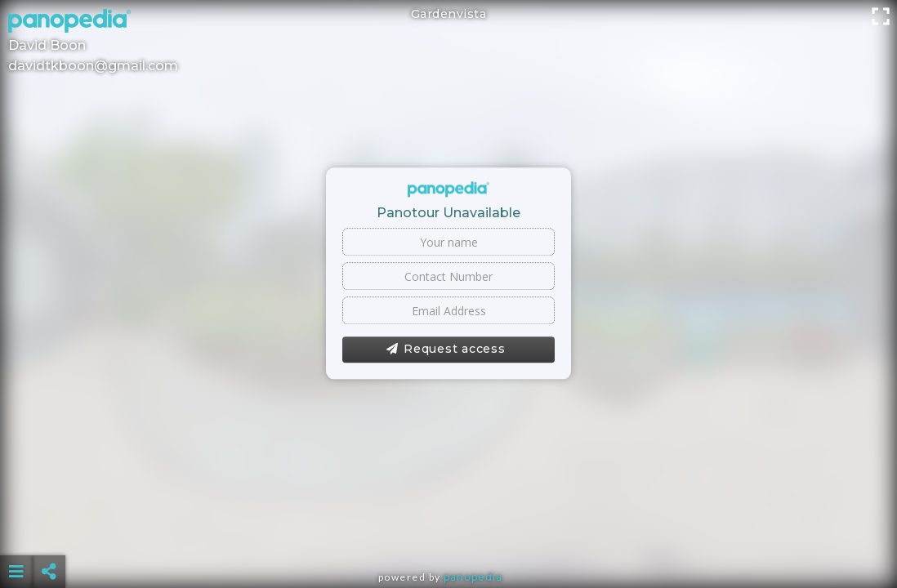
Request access (446, 350)
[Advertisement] (448, 531)
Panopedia (473, 577)
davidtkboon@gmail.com (93, 66)
